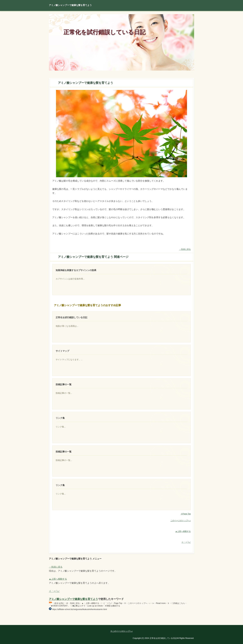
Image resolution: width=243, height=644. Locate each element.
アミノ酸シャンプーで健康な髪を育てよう (73, 599)
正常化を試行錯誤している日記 (104, 32)
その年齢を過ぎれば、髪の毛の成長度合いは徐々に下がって (175, 403)
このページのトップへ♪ (181, 521)
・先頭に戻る (185, 249)
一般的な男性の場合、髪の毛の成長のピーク (175, 470)
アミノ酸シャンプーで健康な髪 (175, 437)
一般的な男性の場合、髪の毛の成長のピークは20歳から (175, 370)
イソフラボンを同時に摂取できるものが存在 (175, 289)
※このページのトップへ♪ (121, 631)
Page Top (183, 623)
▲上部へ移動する (183, 531)
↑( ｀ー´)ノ (186, 542)
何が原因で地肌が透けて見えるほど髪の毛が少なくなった (175, 336)
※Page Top (186, 514)
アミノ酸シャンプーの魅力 (175, 504)
